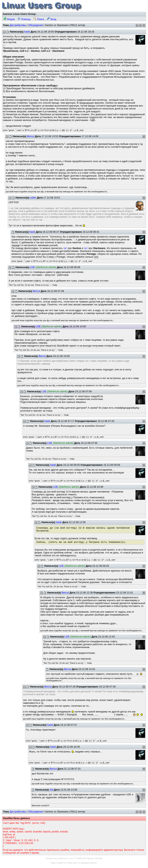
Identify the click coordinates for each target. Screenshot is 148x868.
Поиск (39, 19)
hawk (27, 32)
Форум (9, 19)
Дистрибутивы (18, 25)
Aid (51, 790)
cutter (33, 198)
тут (65, 248)
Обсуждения (36, 25)
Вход (51, 19)
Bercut (31, 136)
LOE (32, 267)
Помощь (24, 19)
